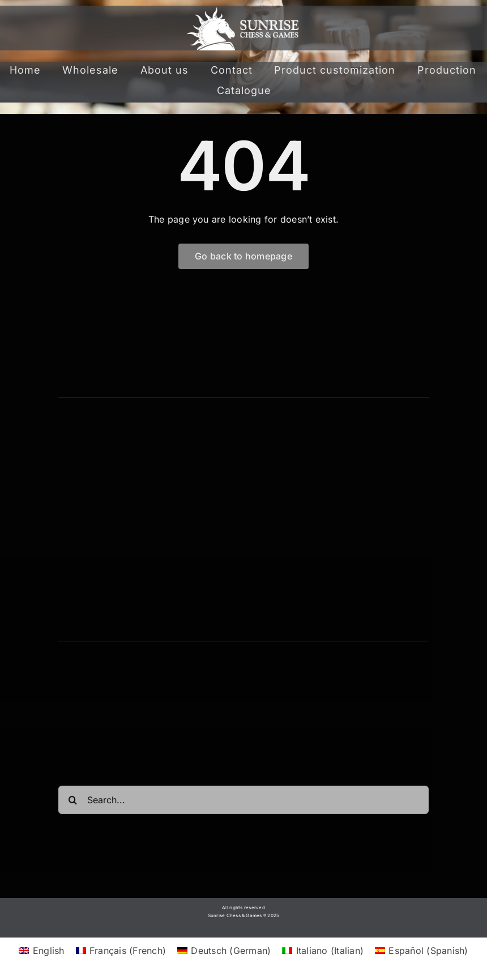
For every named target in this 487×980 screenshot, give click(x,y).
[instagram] (104, 469)
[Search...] (244, 803)
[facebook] (63, 469)
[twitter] (83, 469)
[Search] (72, 803)
